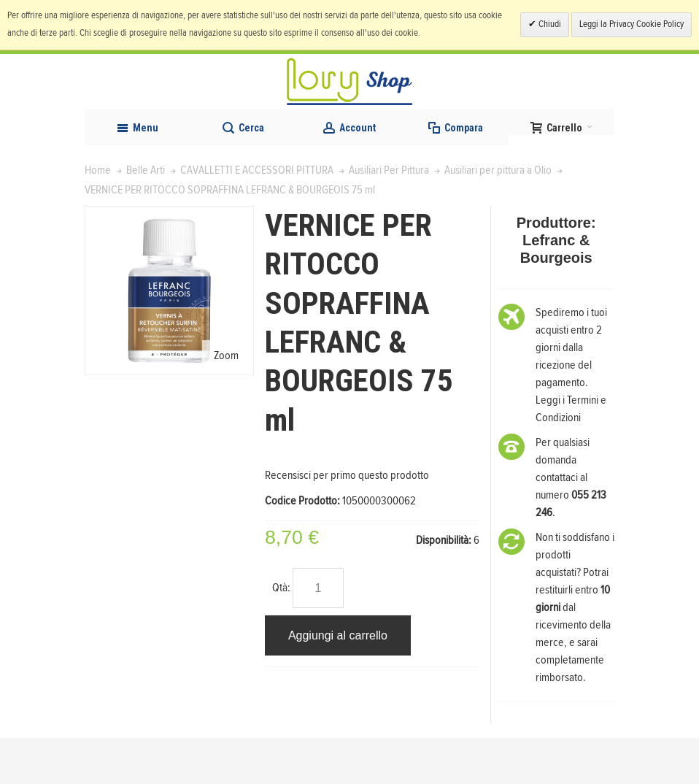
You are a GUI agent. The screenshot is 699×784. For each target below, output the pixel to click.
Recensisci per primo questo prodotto (347, 521)
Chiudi (549, 24)
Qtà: (281, 634)
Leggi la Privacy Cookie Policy (632, 24)
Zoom (226, 401)
